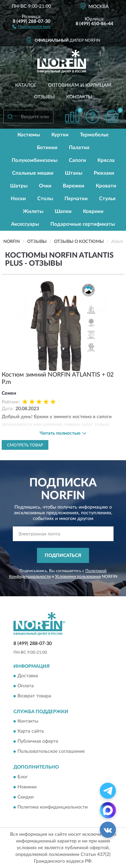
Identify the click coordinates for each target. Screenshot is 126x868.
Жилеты (33, 211)
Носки (18, 199)
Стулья (107, 199)
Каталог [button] (26, 85)
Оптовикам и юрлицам (80, 85)
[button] (31, 26)
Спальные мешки (33, 173)
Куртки (60, 135)
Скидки (26, 797)
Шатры (19, 186)
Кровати (106, 186)
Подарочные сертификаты (83, 224)
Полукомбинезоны (35, 160)
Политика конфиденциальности (53, 807)
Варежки (74, 186)
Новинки (27, 787)
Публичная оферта (38, 742)
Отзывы (44, 97)
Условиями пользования (78, 576)
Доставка (28, 676)
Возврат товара (34, 696)
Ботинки (47, 148)
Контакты (79, 97)
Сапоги (77, 160)
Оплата (26, 686)
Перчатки (76, 199)
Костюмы (29, 135)
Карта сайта (31, 732)
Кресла (106, 160)
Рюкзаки (104, 173)
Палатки (79, 148)
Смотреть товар (25, 445)
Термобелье (94, 135)
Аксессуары (25, 224)
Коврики (93, 211)
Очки (45, 186)
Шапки (63, 211)
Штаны (74, 173)
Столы (45, 199)
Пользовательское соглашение (51, 752)
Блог (23, 777)
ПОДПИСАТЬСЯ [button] (63, 556)
